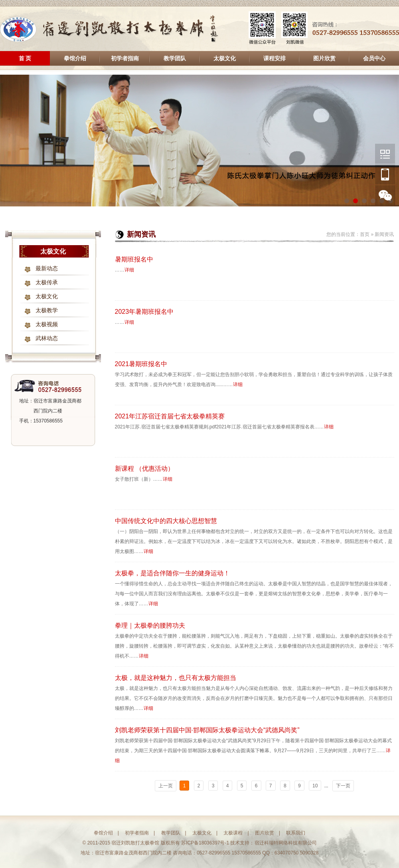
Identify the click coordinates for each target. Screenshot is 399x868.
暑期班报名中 (134, 259)
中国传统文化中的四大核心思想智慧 (166, 521)
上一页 (166, 786)
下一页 (343, 786)
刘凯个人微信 (385, 195)
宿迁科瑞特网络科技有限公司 (286, 843)
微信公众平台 (385, 154)
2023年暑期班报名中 (144, 312)
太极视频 (47, 324)
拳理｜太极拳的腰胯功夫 (150, 625)
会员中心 (374, 58)
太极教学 (47, 310)
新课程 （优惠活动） (144, 469)
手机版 (385, 174)
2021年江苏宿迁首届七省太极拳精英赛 (170, 416)
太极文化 (225, 58)
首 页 (25, 58)
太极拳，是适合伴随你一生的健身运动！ (172, 573)
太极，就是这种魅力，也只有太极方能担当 (176, 678)
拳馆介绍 (75, 58)
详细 (129, 270)
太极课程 (233, 833)
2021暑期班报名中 (141, 364)
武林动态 (47, 338)
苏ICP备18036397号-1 (205, 843)
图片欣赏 (324, 58)
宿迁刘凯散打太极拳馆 (110, 29)
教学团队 (175, 58)
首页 (365, 234)
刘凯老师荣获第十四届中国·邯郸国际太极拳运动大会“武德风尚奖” (207, 730)
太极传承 (47, 282)
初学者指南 (125, 58)
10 (315, 786)
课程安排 (275, 58)
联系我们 (296, 833)
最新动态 (47, 269)
